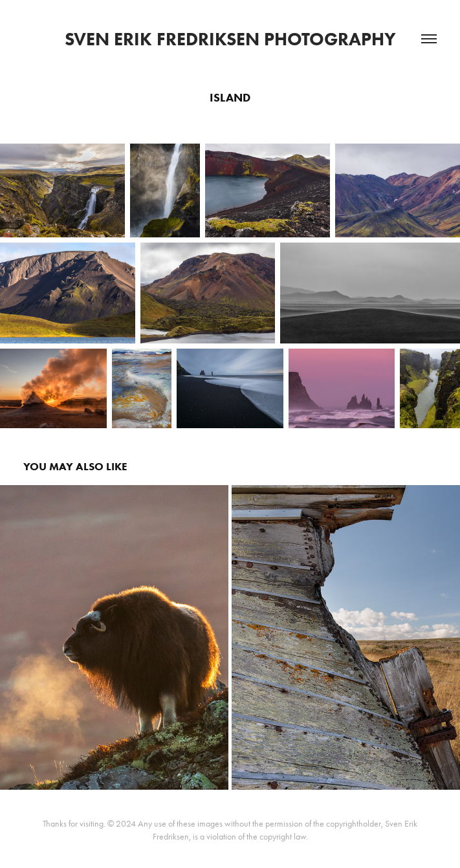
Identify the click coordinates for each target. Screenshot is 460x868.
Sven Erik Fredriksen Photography (230, 39)
